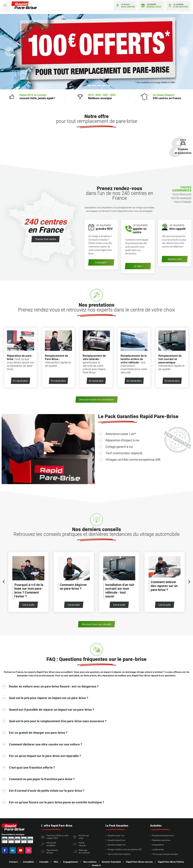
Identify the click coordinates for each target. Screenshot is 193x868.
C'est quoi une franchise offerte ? (28, 766)
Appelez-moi (175, 259)
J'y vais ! (138, 266)
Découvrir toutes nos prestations (97, 398)
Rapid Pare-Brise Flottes (171, 860)
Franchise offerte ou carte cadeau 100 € (55, 835)
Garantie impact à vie (116, 839)
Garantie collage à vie (116, 843)
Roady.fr (97, 864)
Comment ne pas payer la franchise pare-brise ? (38, 778)
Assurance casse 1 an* (121, 432)
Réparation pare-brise (161, 839)
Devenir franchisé (111, 860)
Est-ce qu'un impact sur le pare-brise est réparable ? (41, 754)
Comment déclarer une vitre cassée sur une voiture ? (42, 743)
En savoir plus (22, 379)
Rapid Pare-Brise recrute (139, 860)
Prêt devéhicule (79, 843)
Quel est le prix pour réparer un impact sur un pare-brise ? (45, 697)
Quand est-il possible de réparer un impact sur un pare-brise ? (48, 708)
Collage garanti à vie (119, 445)
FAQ (56, 860)
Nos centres (90, 860)
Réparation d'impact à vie (122, 439)
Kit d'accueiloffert (81, 835)
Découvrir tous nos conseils (96, 623)
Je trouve (123, 5)
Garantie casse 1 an (116, 834)
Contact (13, 860)
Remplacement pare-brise (163, 834)
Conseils (44, 860)
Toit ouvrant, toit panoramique (165, 853)
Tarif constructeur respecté (124, 452)
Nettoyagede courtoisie (81, 850)
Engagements (71, 860)
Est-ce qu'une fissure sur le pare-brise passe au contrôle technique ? (53, 801)
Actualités (28, 860)
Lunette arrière (158, 848)
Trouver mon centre (46, 239)
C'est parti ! (101, 262)
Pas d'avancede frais (50, 850)
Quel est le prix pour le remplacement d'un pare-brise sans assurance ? (54, 720)
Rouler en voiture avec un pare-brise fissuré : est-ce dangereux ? (50, 685)
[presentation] (4, 581)
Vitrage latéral (158, 843)
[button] (9, 51)
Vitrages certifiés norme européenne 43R (133, 458)
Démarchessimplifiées (49, 843)
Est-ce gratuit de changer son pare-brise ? (35, 731)
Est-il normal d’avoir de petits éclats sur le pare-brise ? (43, 789)
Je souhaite (177, 5)
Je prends (150, 5)
